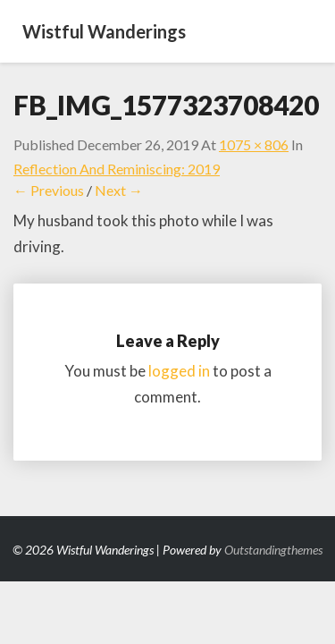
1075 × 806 (254, 144)
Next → (119, 190)
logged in (179, 371)
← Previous (49, 190)
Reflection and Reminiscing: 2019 (117, 169)
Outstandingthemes (273, 550)
